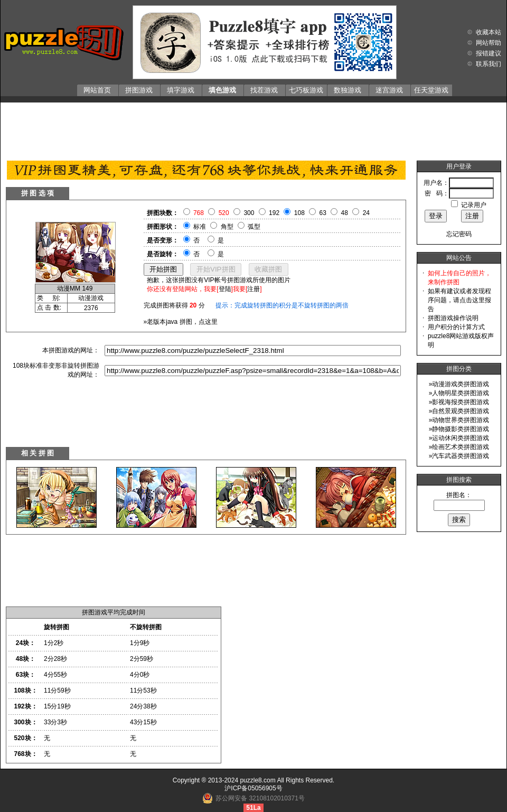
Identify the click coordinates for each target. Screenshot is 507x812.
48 (345, 213)
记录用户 (474, 205)
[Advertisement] (253, 129)
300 (249, 213)
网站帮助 (489, 43)
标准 (200, 227)
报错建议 (489, 53)
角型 (227, 227)
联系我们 (489, 64)
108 (299, 213)
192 (274, 213)
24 (366, 213)
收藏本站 (489, 32)
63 (323, 213)
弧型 (254, 227)
